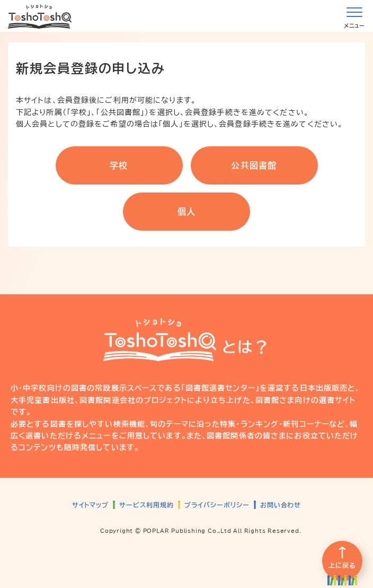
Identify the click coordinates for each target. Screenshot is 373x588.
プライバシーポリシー (217, 505)
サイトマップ (91, 505)
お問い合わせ (281, 505)
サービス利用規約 (146, 505)
